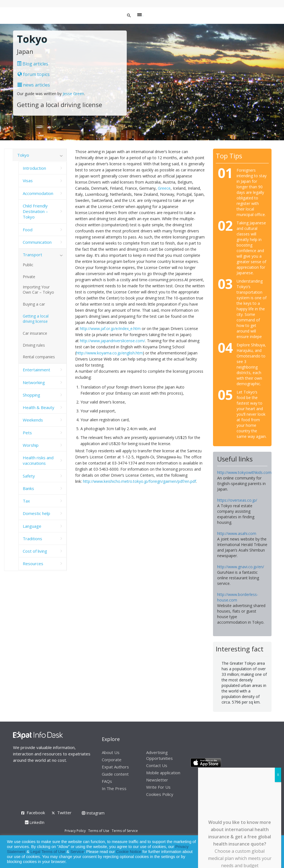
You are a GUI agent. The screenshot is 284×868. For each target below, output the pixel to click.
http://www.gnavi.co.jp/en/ (241, 567)
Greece (164, 188)
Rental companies (39, 357)
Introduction (34, 168)
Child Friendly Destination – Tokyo (35, 211)
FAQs (107, 781)
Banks (28, 488)
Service (77, 852)
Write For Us (158, 787)
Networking (34, 382)
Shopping (31, 395)
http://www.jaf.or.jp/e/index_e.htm (110, 328)
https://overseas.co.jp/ (237, 500)
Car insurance (35, 333)
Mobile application (163, 773)
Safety (29, 476)
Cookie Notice (129, 852)
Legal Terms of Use (48, 852)
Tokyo (23, 155)
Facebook (36, 813)
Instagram (93, 813)
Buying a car (34, 304)
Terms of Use (99, 831)
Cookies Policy (160, 794)
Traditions (32, 539)
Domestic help (36, 513)
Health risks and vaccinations (38, 460)
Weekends (33, 420)
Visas (28, 181)
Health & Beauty (39, 407)
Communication (37, 242)
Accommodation (38, 193)
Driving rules (34, 345)
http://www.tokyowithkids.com (244, 472)
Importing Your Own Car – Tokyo (38, 290)
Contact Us (157, 765)
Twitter (64, 813)
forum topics (34, 74)
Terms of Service (125, 831)
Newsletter (157, 780)
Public (28, 265)
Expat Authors (115, 767)
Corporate (112, 760)
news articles (34, 85)
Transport (32, 255)
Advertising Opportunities (159, 755)
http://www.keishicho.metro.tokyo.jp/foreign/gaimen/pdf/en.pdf (140, 481)
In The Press (114, 788)
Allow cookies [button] (240, 852)
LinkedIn (35, 822)
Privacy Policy (75, 831)
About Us (111, 752)
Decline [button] (265, 852)
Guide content (115, 774)
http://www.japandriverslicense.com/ (112, 341)
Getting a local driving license (36, 319)
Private (29, 277)
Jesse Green (73, 94)
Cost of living (35, 551)
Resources (33, 564)
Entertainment (36, 370)
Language (32, 526)
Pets (27, 433)
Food (28, 230)
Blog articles (33, 64)
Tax (26, 501)
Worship (31, 445)
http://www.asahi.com (237, 533)
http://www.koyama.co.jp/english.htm (110, 353)
